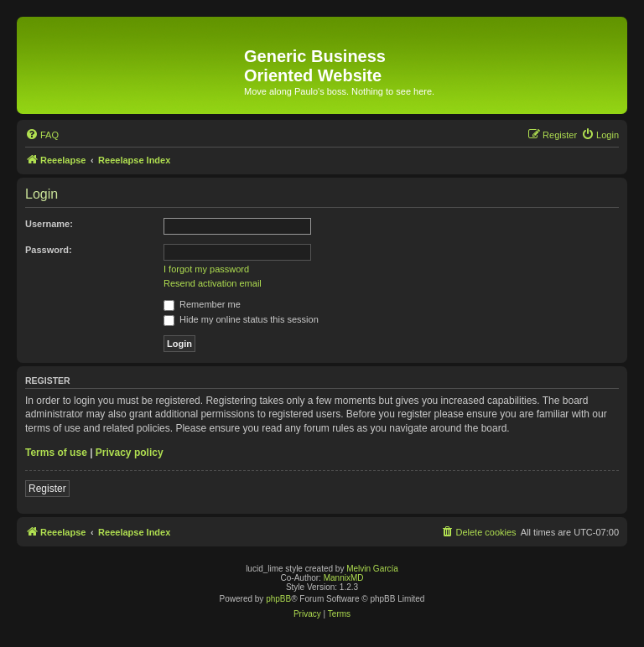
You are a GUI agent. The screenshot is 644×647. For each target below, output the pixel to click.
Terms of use (56, 453)
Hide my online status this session (241, 319)
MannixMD (344, 578)
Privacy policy (130, 453)
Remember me (202, 304)
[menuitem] (42, 135)
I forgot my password (206, 269)
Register (47, 489)
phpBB (278, 599)
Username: (49, 224)
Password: (49, 250)
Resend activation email (213, 283)
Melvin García (372, 569)
